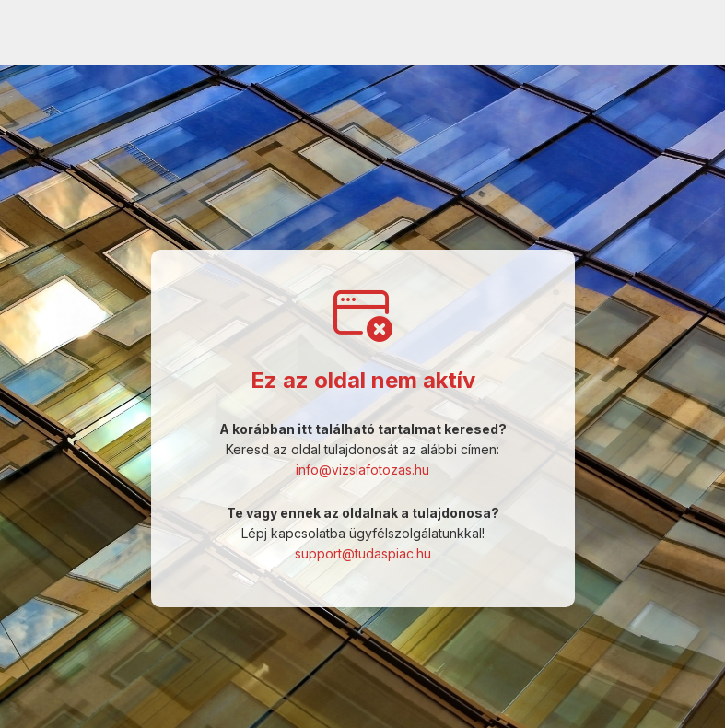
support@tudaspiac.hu (363, 553)
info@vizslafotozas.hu (362, 470)
